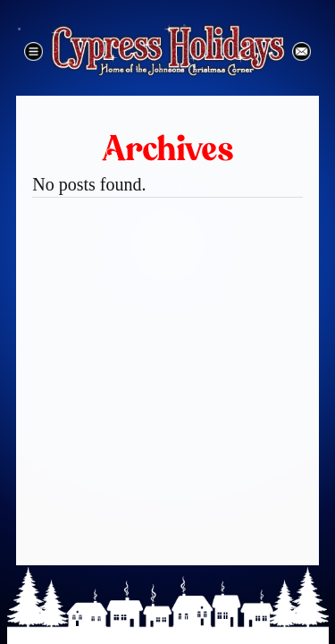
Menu (33, 51)
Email (301, 51)
